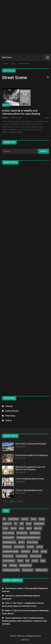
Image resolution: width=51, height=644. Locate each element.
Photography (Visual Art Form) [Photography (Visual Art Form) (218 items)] (28, 538)
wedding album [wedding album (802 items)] (25, 565)
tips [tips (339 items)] (27, 561)
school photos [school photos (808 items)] (22, 556)
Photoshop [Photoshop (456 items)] (7, 547)
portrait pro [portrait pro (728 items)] (26, 551)
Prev (6, 501)
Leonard (9, 596)
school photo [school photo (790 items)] (8, 556)
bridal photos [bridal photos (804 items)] (14, 519)
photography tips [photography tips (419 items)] (9, 542)
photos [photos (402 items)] (21, 542)
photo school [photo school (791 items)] (32, 542)
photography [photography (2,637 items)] (35, 533)
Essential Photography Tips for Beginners (32, 455)
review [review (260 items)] (35, 551)
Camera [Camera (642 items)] (25, 519)
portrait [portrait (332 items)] (40, 547)
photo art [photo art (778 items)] (38, 528)
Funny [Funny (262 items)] (5, 528)
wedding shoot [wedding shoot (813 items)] (41, 570)
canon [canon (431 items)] (34, 519)
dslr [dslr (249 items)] (22, 524)
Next (13, 501)
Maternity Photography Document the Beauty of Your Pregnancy (30, 468)
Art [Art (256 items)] (4, 519)
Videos (6, 105)
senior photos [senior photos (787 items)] (36, 556)
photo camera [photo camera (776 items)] (8, 533)
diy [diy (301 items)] (16, 524)
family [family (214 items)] (29, 524)
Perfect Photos (12, 411)
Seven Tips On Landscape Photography (31, 444)
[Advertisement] (26, 27)
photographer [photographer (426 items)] (22, 533)
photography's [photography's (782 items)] (8, 538)
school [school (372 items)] (44, 551)
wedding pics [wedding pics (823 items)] (28, 570)
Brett (7, 611)
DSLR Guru (7, 57)
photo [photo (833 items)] (29, 528)
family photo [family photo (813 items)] (39, 524)
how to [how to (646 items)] (14, 528)
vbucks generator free (16, 618)
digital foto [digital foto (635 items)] (7, 524)
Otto (7, 603)
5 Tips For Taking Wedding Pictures (29, 490)
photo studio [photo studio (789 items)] (19, 547)
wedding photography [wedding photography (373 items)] (11, 570)
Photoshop (10, 416)
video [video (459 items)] (43, 561)
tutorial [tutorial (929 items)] (35, 561)
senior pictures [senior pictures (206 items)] (9, 561)
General (9, 406)
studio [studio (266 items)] (20, 561)
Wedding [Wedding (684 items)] (13, 565)
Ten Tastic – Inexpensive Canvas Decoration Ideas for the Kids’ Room (23, 605)
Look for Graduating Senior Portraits (30, 479)
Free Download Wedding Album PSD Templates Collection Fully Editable (24, 621)
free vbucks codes (14, 588)
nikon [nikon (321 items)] (21, 528)
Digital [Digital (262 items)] (42, 519)
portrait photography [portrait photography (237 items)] (11, 551)
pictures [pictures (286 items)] (30, 547)
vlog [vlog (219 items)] (5, 565)
